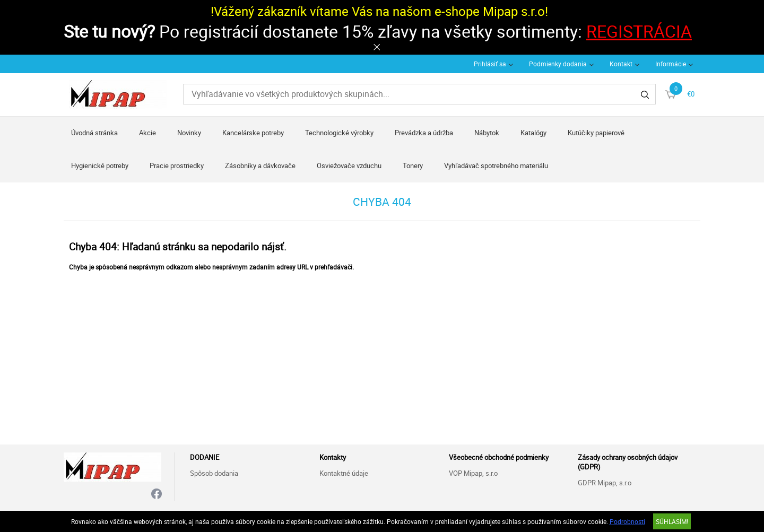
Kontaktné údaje (344, 473)
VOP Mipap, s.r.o (473, 473)
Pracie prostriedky (177, 165)
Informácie (671, 64)
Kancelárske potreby (253, 133)
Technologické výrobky (339, 133)
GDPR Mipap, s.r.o (605, 483)
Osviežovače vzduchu (349, 165)
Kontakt (621, 64)
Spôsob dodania (214, 473)
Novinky (189, 133)
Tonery (413, 165)
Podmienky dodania (558, 64)
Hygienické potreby (100, 165)
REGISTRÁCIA (639, 31)
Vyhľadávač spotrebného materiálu (496, 165)
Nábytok (487, 133)
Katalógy (533, 133)
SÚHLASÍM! (672, 521)
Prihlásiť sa (490, 64)
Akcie (147, 133)
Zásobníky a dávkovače (260, 165)
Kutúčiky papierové (596, 133)
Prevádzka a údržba (424, 133)
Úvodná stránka (94, 133)
